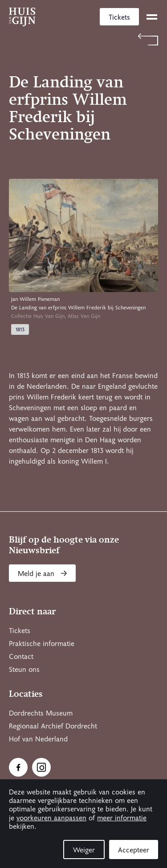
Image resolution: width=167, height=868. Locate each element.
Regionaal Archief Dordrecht (53, 726)
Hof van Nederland (38, 739)
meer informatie (122, 818)
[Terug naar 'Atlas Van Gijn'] (83, 39)
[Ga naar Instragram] (41, 767)
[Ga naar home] (22, 17)
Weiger (84, 850)
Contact (21, 657)
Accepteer (134, 850)
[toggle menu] (152, 17)
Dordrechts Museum (41, 713)
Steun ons (24, 670)
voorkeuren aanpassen (51, 818)
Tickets (119, 17)
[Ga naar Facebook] (18, 767)
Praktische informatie (42, 644)
